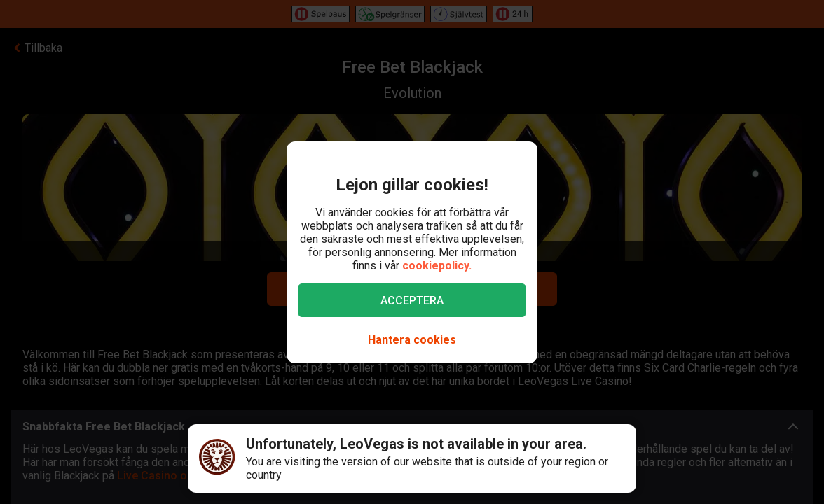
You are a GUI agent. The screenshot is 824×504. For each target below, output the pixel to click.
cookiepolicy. (437, 266)
